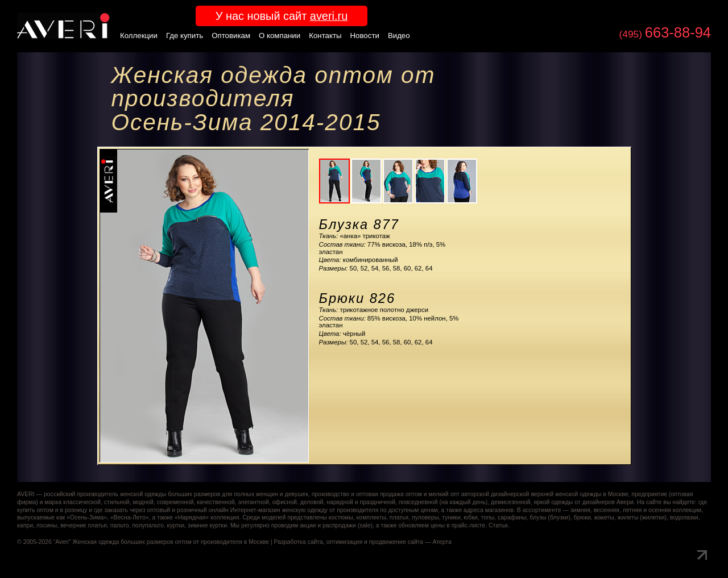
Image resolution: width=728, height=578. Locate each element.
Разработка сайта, (299, 542)
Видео (399, 36)
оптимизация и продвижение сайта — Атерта (389, 542)
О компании (280, 36)
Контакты (325, 36)
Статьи (498, 525)
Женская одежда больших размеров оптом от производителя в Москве (171, 542)
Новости (365, 36)
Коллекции (139, 36)
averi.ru (329, 16)
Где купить (185, 36)
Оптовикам (231, 36)
